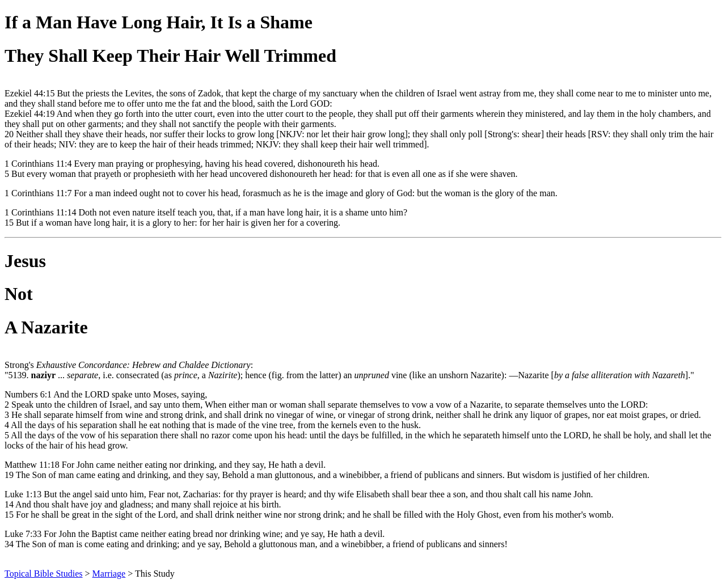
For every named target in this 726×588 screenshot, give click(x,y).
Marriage (109, 574)
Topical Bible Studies (44, 574)
